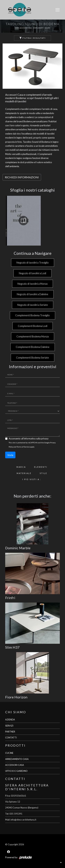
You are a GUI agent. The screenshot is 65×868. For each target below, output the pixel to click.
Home (17, 28)
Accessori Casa (26, 28)
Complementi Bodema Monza (33, 336)
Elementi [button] (41, 467)
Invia (10, 455)
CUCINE (9, 753)
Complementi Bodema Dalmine (33, 347)
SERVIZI (9, 726)
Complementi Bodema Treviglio (32, 315)
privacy (45, 439)
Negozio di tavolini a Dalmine (32, 294)
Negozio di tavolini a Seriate (33, 305)
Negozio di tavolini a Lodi (32, 273)
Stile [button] (43, 473)
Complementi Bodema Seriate (32, 358)
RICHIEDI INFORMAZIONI (22, 177)
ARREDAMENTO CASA (17, 759)
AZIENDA (10, 720)
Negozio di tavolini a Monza (32, 284)
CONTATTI (11, 738)
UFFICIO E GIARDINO (16, 771)
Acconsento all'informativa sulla (29, 439)
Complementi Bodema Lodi (33, 326)
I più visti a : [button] (32, 479)
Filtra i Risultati (32, 38)
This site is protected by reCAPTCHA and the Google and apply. (32, 445)
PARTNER (10, 732)
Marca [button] (21, 467)
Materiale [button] (24, 473)
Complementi (38, 28)
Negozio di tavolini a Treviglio (33, 263)
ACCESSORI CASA (15, 765)
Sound (47, 28)
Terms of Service (23, 447)
